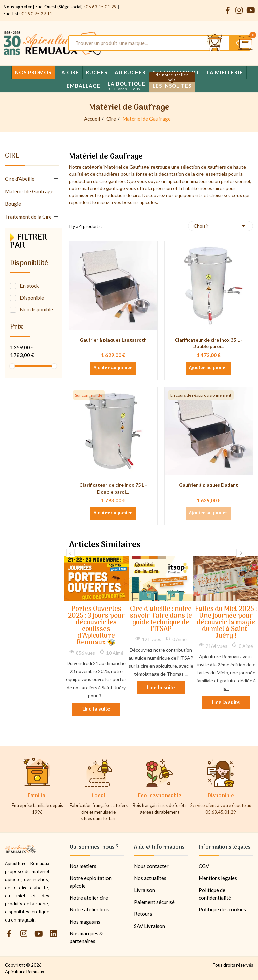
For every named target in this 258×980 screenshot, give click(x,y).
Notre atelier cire (89, 898)
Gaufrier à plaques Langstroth (113, 340)
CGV (204, 866)
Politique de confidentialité (215, 894)
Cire (12, 157)
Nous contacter (151, 866)
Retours (143, 914)
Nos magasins (85, 922)
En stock (29, 286)
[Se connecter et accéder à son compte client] (215, 43)
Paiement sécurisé (154, 902)
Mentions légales (218, 878)
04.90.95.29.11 (37, 14)
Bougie (13, 204)
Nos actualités (150, 878)
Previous (70, 553)
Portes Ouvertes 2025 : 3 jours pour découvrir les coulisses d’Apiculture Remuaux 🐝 (96, 626)
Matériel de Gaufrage (29, 191)
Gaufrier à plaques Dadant (209, 485)
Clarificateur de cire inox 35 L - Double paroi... (209, 343)
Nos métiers (83, 866)
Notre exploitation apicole (91, 882)
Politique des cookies (222, 909)
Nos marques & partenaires (86, 937)
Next (241, 553)
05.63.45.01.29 (101, 7)
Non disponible (36, 309)
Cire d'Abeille (20, 179)
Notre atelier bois (89, 909)
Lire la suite (96, 709)
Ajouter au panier (113, 368)
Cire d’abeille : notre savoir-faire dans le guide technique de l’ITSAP (161, 619)
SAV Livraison (149, 926)
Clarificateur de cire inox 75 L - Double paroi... (113, 488)
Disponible (32, 298)
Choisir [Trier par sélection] (221, 226)
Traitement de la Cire (28, 217)
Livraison (144, 890)
